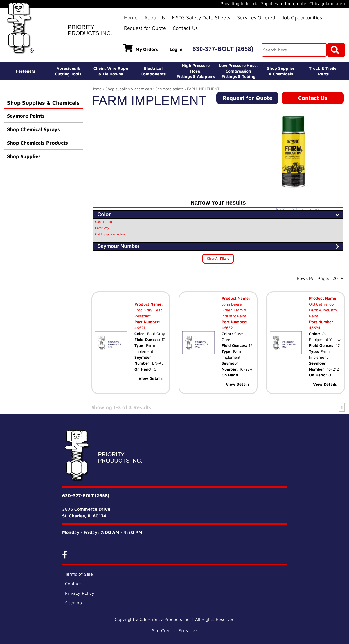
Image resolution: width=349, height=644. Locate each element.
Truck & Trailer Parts (324, 71)
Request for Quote (145, 28)
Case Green (103, 222)
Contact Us (185, 28)
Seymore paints (169, 89)
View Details (151, 378)
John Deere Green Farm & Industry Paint (234, 310)
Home (131, 18)
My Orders (141, 48)
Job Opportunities (302, 18)
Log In (176, 49)
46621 (140, 328)
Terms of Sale (79, 574)
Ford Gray (102, 228)
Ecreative (188, 630)
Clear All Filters (218, 259)
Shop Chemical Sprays (33, 129)
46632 (227, 328)
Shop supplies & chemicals (129, 89)
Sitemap (73, 603)
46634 (315, 328)
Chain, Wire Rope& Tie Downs (111, 71)
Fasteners (26, 71)
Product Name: (149, 304)
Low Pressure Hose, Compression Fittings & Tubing (238, 71)
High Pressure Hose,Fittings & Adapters (196, 71)
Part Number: (147, 322)
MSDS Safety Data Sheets (201, 18)
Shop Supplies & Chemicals (43, 103)
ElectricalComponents (153, 71)
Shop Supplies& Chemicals (281, 71)
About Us (155, 18)
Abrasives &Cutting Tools (68, 71)
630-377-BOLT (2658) (223, 49)
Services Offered (256, 18)
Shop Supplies (24, 156)
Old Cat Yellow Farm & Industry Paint (323, 310)
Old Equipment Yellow (110, 234)
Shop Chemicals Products (38, 143)
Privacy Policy (80, 593)
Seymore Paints (26, 116)
